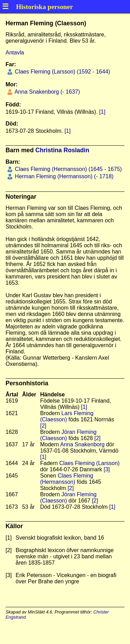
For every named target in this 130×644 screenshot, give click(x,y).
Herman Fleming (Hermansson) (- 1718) (63, 176)
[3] (107, 469)
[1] (102, 112)
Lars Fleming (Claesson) (67, 416)
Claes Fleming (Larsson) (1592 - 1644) (62, 72)
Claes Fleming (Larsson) (89, 463)
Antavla (15, 53)
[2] (43, 426)
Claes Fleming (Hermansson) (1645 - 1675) (67, 169)
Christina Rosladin (62, 150)
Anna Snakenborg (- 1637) (46, 92)
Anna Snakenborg (83, 444)
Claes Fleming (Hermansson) (67, 479)
